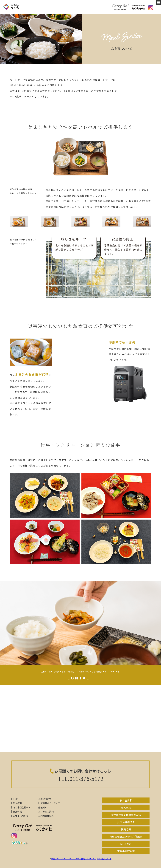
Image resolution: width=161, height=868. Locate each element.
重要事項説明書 (126, 851)
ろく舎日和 (126, 800)
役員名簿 (126, 829)
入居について (45, 799)
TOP (15, 799)
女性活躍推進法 (126, 822)
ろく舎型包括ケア (22, 807)
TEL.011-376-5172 (81, 779)
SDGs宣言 (126, 844)
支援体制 (17, 811)
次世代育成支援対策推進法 (126, 815)
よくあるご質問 (46, 811)
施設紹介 (43, 807)
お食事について (21, 816)
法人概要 (17, 803)
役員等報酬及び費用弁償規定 (126, 837)
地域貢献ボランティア (49, 803)
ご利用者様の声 (46, 816)
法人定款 (126, 808)
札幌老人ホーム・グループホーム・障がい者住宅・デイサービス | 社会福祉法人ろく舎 (81, 859)
